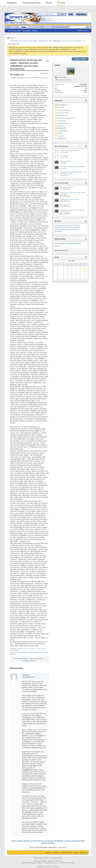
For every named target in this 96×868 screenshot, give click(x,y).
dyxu (79, 243)
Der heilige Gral (64, 156)
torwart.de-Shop (24, 841)
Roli (68, 229)
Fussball (60, 133)
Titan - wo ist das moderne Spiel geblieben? (73, 167)
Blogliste (35, 31)
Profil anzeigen (61, 77)
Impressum (62, 847)
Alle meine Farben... (66, 161)
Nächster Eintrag (29, 661)
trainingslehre (14, 651)
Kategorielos (61, 139)
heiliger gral (21, 649)
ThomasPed (58, 231)
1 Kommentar (44, 78)
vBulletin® (45, 861)
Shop (49, 3)
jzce (26, 649)
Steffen (57, 65)
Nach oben (83, 853)
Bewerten (44, 73)
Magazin (12, 3)
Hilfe (71, 14)
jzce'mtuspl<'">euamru (35, 649)
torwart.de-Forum (39, 841)
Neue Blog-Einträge (14, 31)
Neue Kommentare (61, 146)
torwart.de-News (48, 843)
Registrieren (81, 14)
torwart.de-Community (75, 841)
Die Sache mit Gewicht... (67, 187)
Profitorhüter (62, 121)
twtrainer (26, 675)
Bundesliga (61, 108)
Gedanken (61, 136)
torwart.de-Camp (63, 113)
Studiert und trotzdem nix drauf (69, 150)
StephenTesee (75, 229)
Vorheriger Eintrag (21, 658)
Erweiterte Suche (83, 31)
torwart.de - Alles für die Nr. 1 (63, 853)
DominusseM (67, 225)
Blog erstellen (80, 59)
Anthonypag (58, 225)
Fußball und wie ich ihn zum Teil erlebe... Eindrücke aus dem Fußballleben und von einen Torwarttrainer (46, 41)
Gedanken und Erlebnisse (35, 652)
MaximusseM (76, 227)
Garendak (76, 225)
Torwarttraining (31, 3)
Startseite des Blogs (37, 658)
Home (14, 841)
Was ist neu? (36, 27)
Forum (61, 3)
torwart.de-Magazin (56, 841)
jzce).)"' (44, 649)
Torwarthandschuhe (64, 110)
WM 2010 (61, 126)
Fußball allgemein (63, 123)
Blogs (24, 27)
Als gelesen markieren (63, 80)
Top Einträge (26, 31)
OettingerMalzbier (60, 229)
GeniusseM (58, 227)
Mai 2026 (72, 261)
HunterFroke (67, 227)
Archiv (76, 853)
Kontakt (48, 853)
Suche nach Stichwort (61, 250)
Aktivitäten (48, 27)
